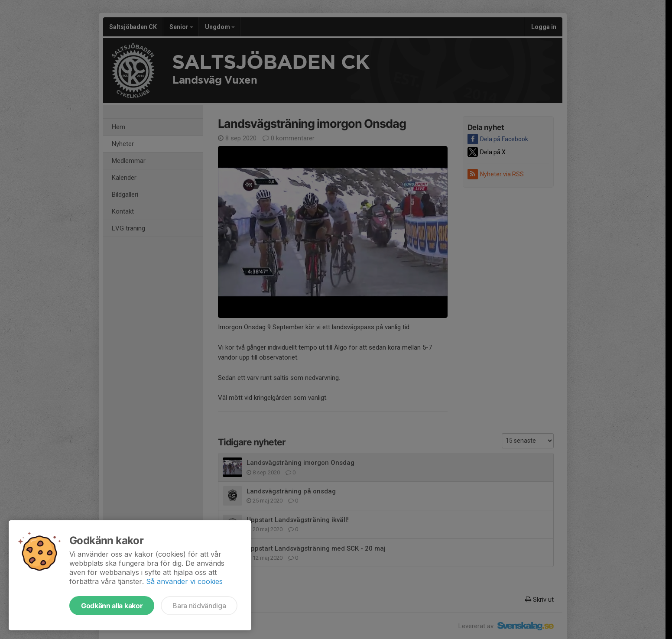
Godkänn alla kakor (112, 606)
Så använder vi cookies (184, 581)
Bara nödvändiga (199, 606)
